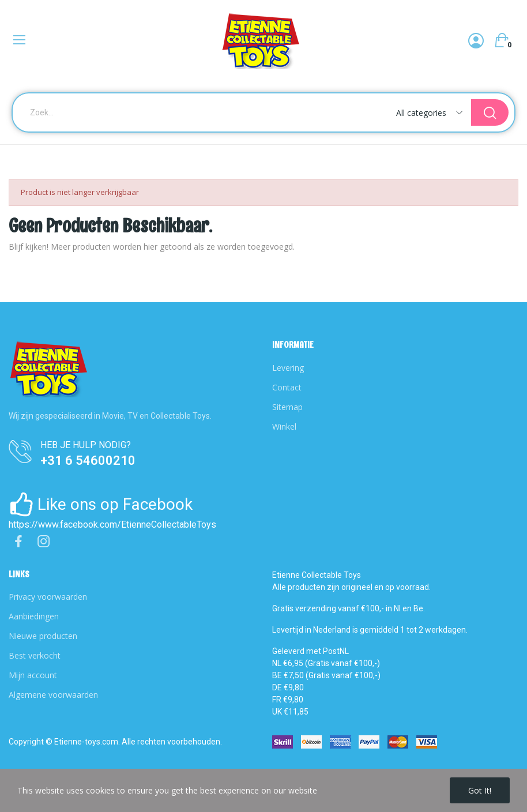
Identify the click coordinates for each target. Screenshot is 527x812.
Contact (287, 387)
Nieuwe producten (43, 636)
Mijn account (33, 675)
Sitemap (287, 407)
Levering (288, 368)
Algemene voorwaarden (53, 695)
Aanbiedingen (34, 616)
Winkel (284, 426)
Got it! (480, 790)
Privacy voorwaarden (48, 597)
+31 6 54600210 (88, 460)
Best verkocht (35, 655)
